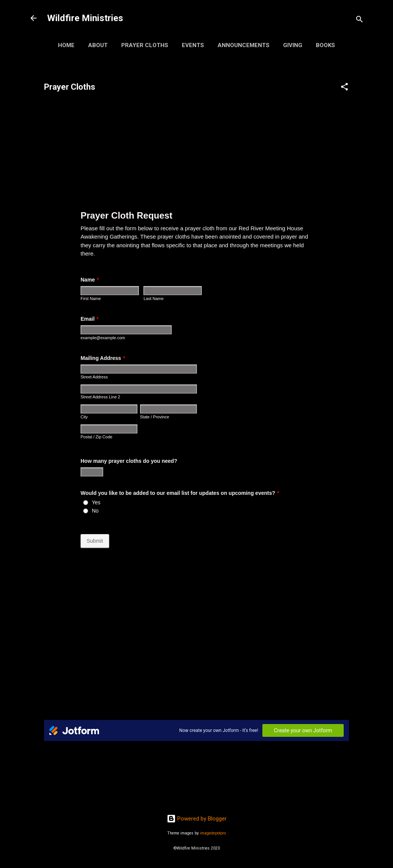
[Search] (359, 21)
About (98, 45)
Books (325, 45)
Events (193, 45)
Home (66, 45)
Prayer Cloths (145, 45)
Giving (293, 45)
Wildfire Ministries (85, 18)
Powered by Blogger (197, 819)
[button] (344, 88)
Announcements (244, 45)
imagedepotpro (213, 833)
